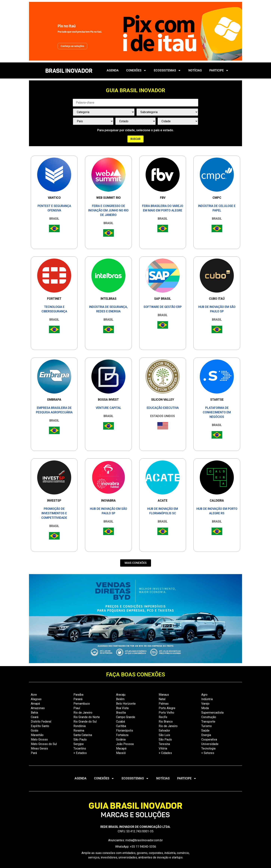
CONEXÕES (136, 70)
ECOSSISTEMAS (167, 70)
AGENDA (113, 70)
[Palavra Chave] (135, 103)
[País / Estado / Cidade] (93, 121)
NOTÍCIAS (195, 70)
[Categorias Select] (104, 112)
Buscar (135, 139)
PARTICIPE (219, 70)
